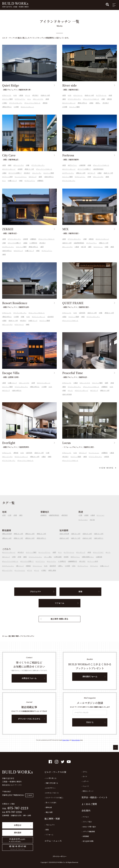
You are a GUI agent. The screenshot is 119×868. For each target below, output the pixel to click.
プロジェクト (7, 95)
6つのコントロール (52, 793)
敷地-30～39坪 (105, 394)
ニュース (86, 786)
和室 (111, 95)
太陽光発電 (58, 560)
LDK (15, 95)
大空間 (17, 107)
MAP (29, 795)
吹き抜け (36, 95)
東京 (21, 519)
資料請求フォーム (90, 680)
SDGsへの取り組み (89, 827)
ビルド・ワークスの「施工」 (54, 798)
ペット (28, 95)
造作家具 (51, 320)
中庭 (90, 180)
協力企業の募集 (88, 841)
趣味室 (45, 103)
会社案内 (86, 811)
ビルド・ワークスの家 (55, 772)
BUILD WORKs (15, 3)
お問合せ (18, 825)
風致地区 (65, 519)
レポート (86, 781)
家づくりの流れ (51, 803)
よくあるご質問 (89, 804)
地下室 (84, 250)
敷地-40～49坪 (35, 460)
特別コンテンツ (88, 791)
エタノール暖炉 (8, 180)
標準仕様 (49, 807)
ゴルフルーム (78, 95)
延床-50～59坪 (99, 537)
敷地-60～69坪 (7, 542)
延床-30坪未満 (67, 398)
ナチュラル (94, 569)
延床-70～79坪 (109, 176)
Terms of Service (76, 740)
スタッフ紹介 (87, 822)
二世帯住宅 (34, 246)
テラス (30, 574)
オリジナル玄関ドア (15, 176)
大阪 (48, 456)
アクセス (86, 817)
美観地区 (41, 184)
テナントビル (84, 523)
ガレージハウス (38, 99)
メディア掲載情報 (89, 832)
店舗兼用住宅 (73, 565)
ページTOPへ (116, 747)
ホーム (4, 636)
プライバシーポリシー (59, 857)
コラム (85, 772)
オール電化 (48, 560)
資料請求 (18, 833)
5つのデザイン (51, 788)
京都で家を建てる (52, 783)
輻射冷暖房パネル (88, 560)
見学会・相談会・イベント (95, 797)
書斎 (41, 180)
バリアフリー (41, 565)
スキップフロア (99, 556)
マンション (101, 519)
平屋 (81, 519)
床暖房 (20, 172)
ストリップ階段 (8, 99)
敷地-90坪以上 (7, 107)
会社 (74, 569)
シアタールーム (101, 95)
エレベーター (37, 176)
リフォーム (59, 606)
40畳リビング (13, 184)
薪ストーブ (20, 569)
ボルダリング (19, 254)
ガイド (85, 777)
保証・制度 (49, 812)
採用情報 (86, 836)
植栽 (48, 99)
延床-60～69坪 (90, 95)
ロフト (108, 556)
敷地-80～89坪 (81, 176)
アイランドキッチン (16, 103)
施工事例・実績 (14, 636)
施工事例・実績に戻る (59, 622)
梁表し (98, 103)
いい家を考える (51, 778)
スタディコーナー (68, 176)
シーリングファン (21, 180)
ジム (29, 99)
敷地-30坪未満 (7, 537)
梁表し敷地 (52, 574)
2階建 (21, 95)
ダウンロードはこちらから (29, 722)
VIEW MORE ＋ (108, 468)
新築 (64, 95)
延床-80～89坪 (46, 95)
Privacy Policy (66, 740)
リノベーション (94, 456)
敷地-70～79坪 (30, 172)
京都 (103, 99)
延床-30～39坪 (92, 316)
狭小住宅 (83, 565)
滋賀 (33, 386)
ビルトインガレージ (28, 107)
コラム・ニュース (53, 841)
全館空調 (83, 169)
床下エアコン (73, 169)
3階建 (5, 176)
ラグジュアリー (20, 99)
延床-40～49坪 (88, 537)
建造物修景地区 (99, 172)
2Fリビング (33, 180)
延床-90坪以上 (49, 180)
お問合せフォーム (29, 682)
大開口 (5, 103)
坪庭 (20, 560)
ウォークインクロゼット (33, 103)
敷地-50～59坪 (110, 316)
